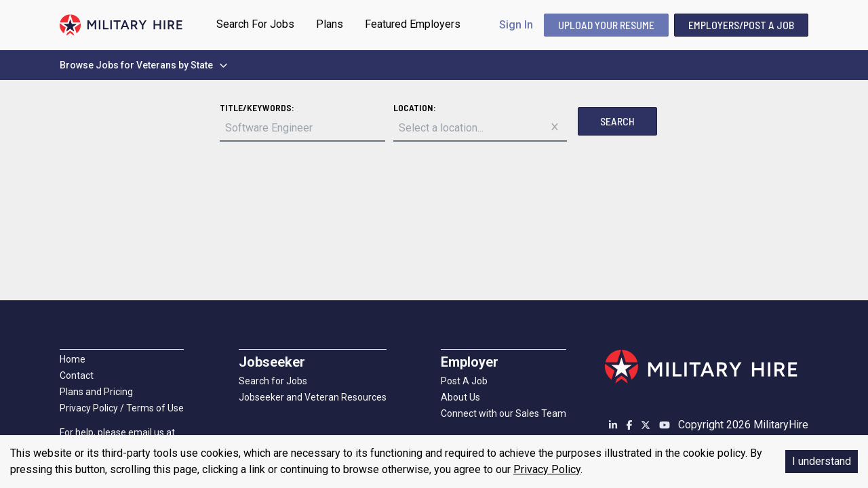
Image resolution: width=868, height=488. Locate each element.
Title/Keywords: (257, 107)
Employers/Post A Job (741, 25)
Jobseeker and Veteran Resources (313, 397)
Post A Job (464, 381)
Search (617, 121)
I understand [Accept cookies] (822, 461)
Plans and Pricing (96, 392)
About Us (460, 397)
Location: (415, 107)
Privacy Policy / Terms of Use (122, 408)
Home (73, 359)
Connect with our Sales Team (504, 413)
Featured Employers (413, 24)
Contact (77, 375)
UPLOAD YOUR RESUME (606, 25)
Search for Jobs (273, 381)
